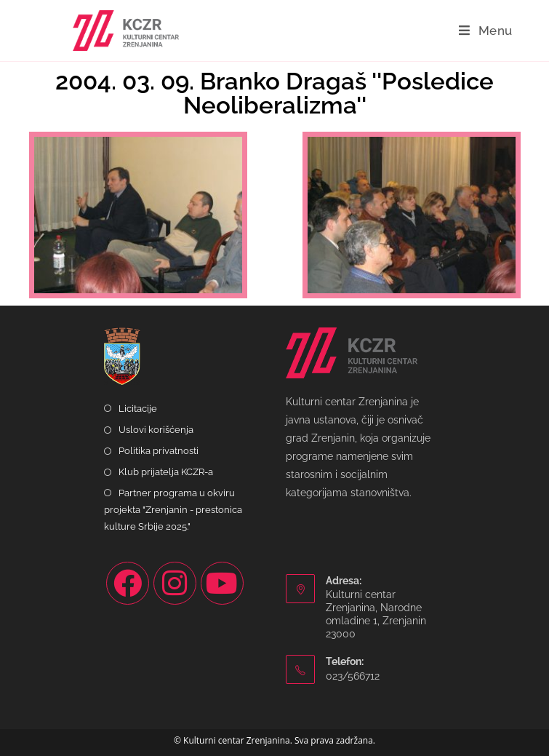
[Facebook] (128, 583)
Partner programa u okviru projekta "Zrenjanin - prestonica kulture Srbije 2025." (173, 510)
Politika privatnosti (159, 451)
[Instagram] (175, 583)
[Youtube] (222, 583)
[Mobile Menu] (486, 31)
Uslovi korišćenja (156, 430)
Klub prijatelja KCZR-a (166, 472)
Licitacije (138, 409)
